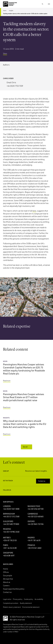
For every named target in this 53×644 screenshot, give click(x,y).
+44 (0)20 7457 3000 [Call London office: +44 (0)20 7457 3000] (11, 509)
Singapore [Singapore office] (8, 553)
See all (27, 447)
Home (5, 11)
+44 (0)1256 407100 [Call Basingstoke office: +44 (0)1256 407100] (36, 509)
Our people (7, 575)
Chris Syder (8, 78)
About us (7, 582)
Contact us (43, 481)
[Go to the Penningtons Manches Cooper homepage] (10, 4)
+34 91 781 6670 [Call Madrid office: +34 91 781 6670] (34, 540)
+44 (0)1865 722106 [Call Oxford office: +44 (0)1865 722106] (36, 524)
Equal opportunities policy (14, 589)
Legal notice (7, 599)
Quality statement (26, 603)
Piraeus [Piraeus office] (31, 545)
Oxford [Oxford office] (31, 521)
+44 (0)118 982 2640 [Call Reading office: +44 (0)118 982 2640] (11, 532)
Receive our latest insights (38, 471)
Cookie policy (29, 599)
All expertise (8, 579)
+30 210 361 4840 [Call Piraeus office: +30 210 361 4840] (34, 548)
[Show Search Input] (42, 4)
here (34, 211)
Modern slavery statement (12, 607)
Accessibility (39, 599)
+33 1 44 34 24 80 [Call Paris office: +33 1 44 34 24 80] (10, 548)
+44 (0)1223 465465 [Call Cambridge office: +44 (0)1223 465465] (36, 516)
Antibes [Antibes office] (7, 538)
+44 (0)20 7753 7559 (15, 86)
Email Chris (11, 82)
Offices (6, 572)
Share (7, 54)
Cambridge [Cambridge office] (33, 514)
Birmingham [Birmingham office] (9, 514)
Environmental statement (31, 607)
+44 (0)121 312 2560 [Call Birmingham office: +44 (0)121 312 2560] (11, 516)
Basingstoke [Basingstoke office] (34, 506)
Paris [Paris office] (6, 545)
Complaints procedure (11, 603)
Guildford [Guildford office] (8, 521)
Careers (6, 586)
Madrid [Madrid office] (31, 538)
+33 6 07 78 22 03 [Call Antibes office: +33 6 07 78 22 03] (10, 540)
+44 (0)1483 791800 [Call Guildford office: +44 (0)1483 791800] (11, 524)
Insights (11, 11)
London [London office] (7, 506)
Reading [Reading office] (7, 529)
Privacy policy (18, 599)
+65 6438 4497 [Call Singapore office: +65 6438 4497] (9, 556)
